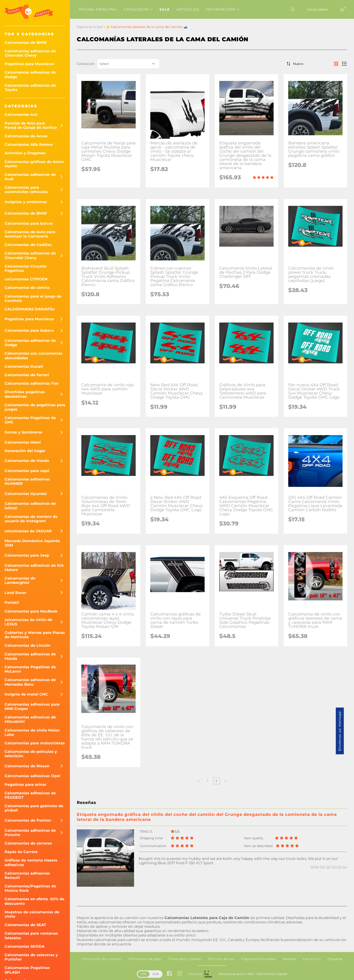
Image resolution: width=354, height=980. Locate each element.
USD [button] (144, 974)
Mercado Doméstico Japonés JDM (32, 543)
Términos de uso (221, 959)
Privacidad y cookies (185, 959)
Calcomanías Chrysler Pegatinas (26, 268)
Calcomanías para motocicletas (35, 743)
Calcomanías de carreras (28, 843)
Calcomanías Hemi (23, 442)
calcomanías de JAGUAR (28, 531)
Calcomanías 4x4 (21, 115)
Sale (165, 9)
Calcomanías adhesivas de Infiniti (30, 506)
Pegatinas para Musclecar (29, 64)
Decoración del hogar (25, 451)
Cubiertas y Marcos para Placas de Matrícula (35, 635)
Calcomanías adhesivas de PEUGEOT (30, 795)
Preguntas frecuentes (258, 959)
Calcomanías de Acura (26, 136)
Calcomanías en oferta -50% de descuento (34, 901)
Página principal (98, 9)
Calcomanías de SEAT (25, 925)
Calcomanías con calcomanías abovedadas (34, 356)
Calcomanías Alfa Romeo (29, 145)
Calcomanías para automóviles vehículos (26, 190)
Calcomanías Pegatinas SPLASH (27, 970)
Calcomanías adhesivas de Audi (30, 177)
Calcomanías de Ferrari (27, 375)
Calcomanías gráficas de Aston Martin (34, 164)
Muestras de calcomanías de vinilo (32, 914)
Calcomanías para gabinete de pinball (34, 808)
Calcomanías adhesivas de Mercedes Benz (30, 682)
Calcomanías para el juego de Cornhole (33, 298)
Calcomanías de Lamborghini (20, 580)
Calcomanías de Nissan (27, 766)
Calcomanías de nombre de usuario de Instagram (31, 519)
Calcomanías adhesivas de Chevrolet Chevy (30, 53)
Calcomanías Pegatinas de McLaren (30, 669)
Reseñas (289, 959)
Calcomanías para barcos (29, 223)
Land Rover (16, 593)
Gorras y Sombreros (23, 432)
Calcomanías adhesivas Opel (32, 776)
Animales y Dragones (25, 153)
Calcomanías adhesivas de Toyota (30, 88)
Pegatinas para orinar (25, 785)
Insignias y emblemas (26, 202)
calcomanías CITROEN (26, 279)
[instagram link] (180, 974)
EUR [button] (156, 974)
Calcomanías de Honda (27, 461)
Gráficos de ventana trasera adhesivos (31, 862)
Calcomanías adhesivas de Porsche (30, 833)
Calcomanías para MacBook (31, 611)
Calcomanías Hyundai (26, 494)
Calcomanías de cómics (27, 288)
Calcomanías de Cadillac (28, 245)
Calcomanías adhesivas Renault (27, 875)
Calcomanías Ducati (24, 366)
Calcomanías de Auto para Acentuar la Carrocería (30, 234)
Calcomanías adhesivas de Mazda (30, 656)
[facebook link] (169, 974)
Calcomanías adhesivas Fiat (32, 383)
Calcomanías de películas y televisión (31, 754)
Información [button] (223, 9)
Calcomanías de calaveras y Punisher (31, 957)
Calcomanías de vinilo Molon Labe (32, 732)
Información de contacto (101, 959)
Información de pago (145, 959)
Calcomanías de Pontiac (28, 820)
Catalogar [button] (138, 9)
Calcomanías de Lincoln (27, 645)
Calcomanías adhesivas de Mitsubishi (30, 719)
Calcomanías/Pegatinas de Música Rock (30, 888)
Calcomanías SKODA (25, 946)
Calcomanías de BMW (26, 43)
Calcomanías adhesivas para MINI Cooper (32, 707)
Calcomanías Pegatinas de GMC (30, 420)
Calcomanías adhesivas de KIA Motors (34, 568)
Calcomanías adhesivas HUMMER (27, 481)
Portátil (12, 603)
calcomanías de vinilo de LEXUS (28, 622)
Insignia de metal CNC (26, 694)
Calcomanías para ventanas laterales (31, 936)
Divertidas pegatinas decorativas (25, 394)
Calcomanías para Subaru (29, 330)
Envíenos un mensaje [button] (340, 731)
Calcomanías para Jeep (27, 555)
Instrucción (311, 959)
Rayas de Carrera (21, 852)
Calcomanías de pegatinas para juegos (35, 407)
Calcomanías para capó (27, 471)
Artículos (188, 9)
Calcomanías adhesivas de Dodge (30, 75)
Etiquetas (335, 959)
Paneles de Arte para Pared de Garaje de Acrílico (31, 125)
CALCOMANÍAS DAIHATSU (30, 309)
